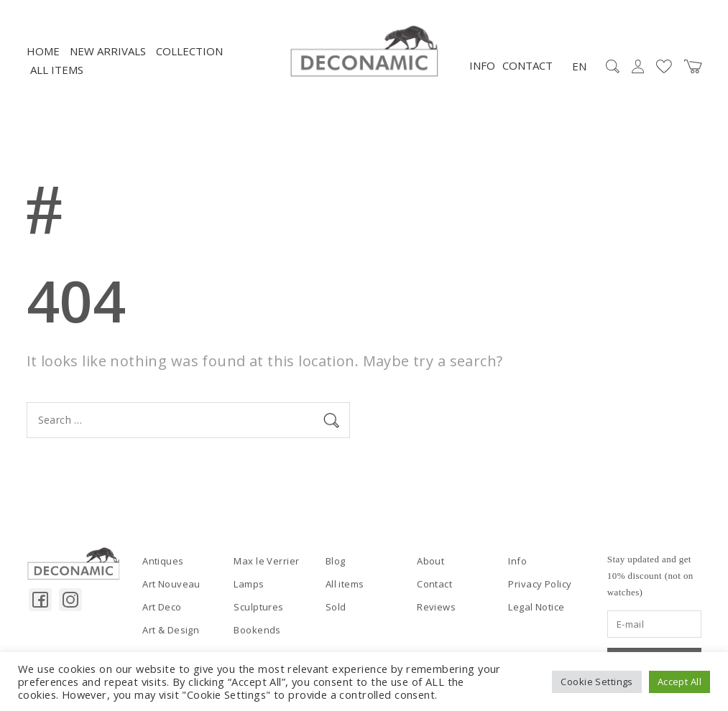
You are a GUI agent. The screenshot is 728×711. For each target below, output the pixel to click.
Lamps (249, 584)
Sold (336, 607)
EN (579, 66)
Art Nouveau (171, 584)
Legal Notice (536, 607)
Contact (527, 65)
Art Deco (162, 607)
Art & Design (171, 630)
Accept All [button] (679, 682)
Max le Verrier (266, 561)
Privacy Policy (540, 584)
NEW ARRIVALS (108, 51)
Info (482, 65)
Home (43, 51)
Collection (189, 51)
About (430, 561)
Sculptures (258, 607)
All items (57, 70)
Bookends (257, 630)
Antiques (163, 561)
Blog (336, 561)
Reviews (436, 607)
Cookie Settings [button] (596, 682)
